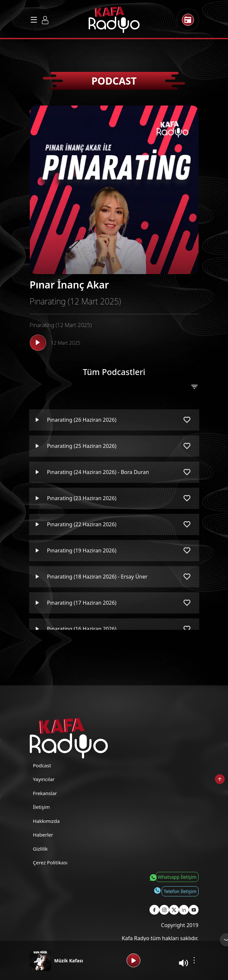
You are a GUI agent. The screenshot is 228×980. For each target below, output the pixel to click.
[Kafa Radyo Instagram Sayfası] (164, 910)
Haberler (43, 835)
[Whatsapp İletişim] (173, 877)
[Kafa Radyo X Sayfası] (174, 910)
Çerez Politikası (50, 862)
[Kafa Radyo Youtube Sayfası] (194, 910)
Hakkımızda (46, 821)
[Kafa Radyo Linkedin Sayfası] (184, 910)
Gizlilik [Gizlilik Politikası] (40, 849)
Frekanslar (45, 793)
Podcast (42, 765)
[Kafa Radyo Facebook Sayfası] (154, 910)
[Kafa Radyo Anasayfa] (114, 20)
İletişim (42, 807)
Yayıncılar (44, 779)
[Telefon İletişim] (176, 891)
